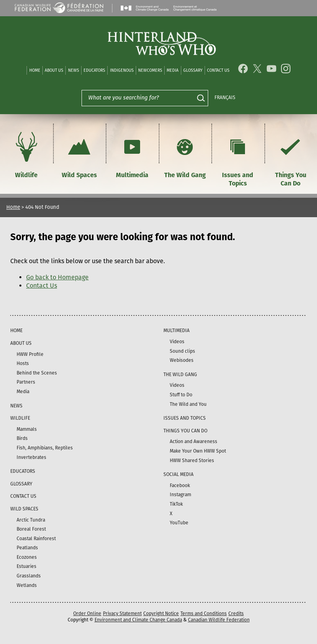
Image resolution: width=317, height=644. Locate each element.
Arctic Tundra (31, 520)
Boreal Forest (31, 529)
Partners (26, 382)
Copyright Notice (161, 613)
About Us (54, 70)
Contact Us (218, 70)
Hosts (23, 363)
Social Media (178, 474)
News (74, 70)
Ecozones (27, 557)
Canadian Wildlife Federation (219, 620)
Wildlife (27, 154)
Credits (236, 613)
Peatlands (27, 548)
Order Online (87, 613)
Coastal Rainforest (36, 539)
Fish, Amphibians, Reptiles (45, 448)
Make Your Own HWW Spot (198, 451)
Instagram (180, 495)
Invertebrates (31, 457)
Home (35, 70)
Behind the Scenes (37, 373)
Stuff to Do (181, 395)
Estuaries (27, 566)
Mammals (27, 429)
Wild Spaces (79, 154)
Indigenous (122, 70)
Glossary (193, 70)
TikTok (176, 504)
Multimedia (132, 154)
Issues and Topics (238, 158)
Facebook (180, 485)
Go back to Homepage (57, 277)
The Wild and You (188, 404)
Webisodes (182, 360)
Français (225, 97)
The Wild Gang (185, 154)
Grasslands (29, 576)
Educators (94, 70)
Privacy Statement (122, 613)
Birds (22, 438)
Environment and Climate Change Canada (138, 620)
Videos (177, 342)
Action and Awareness (194, 441)
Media (173, 70)
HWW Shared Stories (192, 461)
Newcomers (150, 70)
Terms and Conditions (204, 613)
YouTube (179, 523)
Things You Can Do (290, 158)
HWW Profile (30, 354)
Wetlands (27, 585)
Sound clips (182, 351)
